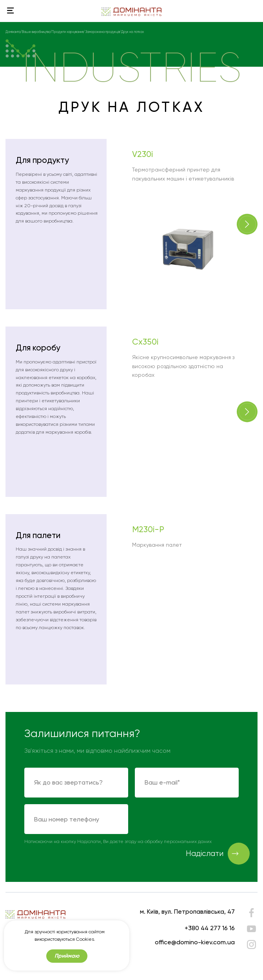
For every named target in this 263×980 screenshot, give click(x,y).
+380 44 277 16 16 (210, 928)
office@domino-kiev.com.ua (195, 942)
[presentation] (194, 819)
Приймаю (67, 957)
